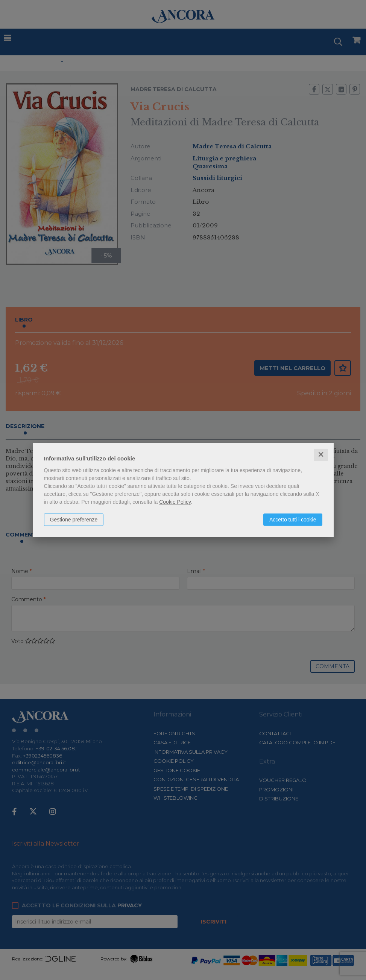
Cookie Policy (175, 502)
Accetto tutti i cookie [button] (293, 520)
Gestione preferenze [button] (74, 520)
